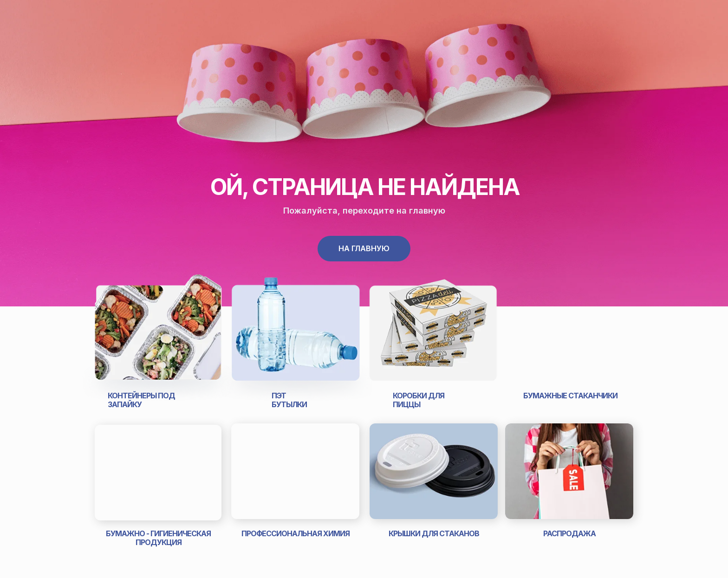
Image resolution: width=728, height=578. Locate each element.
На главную (364, 248)
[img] (158, 336)
